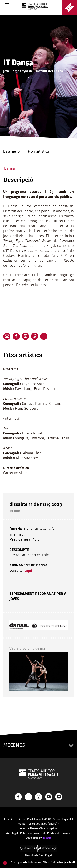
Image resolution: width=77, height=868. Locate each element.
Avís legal (12, 833)
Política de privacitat (33, 833)
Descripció (11, 151)
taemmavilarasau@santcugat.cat (39, 828)
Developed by (39, 838)
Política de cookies (58, 833)
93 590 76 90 (40, 824)
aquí (29, 571)
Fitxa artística (38, 151)
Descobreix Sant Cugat (39, 855)
